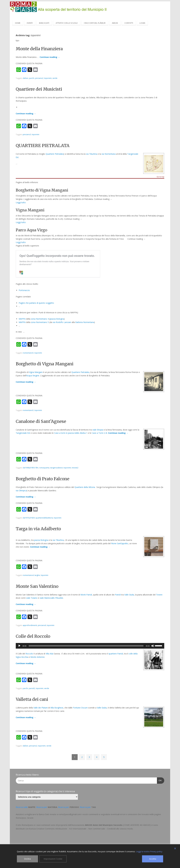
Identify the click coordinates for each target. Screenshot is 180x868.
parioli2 (32, 688)
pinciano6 (42, 625)
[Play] (19, 646)
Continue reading (50, 57)
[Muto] (153, 646)
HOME (18, 23)
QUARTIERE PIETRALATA (43, 146)
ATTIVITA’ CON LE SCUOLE (67, 23)
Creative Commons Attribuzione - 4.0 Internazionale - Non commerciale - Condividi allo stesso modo (85, 829)
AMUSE (115, 23)
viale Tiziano (32, 598)
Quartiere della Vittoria (85, 487)
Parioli (118, 595)
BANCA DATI (44, 23)
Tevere (159, 595)
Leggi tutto (21, 202)
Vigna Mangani (36, 372)
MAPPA (22, 319)
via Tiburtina (92, 154)
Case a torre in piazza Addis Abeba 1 (71, 433)
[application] (90, 646)
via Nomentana (109, 154)
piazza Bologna (57, 319)
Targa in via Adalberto (38, 529)
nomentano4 (28, 575)
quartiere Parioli (116, 654)
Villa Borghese (57, 708)
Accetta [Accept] (153, 859)
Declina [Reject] (27, 859)
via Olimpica (21, 491)
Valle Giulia (129, 595)
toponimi (48, 78)
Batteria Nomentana (85, 322)
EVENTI (30, 23)
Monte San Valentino (37, 586)
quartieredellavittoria (44, 518)
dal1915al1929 (29, 518)
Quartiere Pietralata (55, 154)
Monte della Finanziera (39, 49)
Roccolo (29, 654)
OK (159, 780)
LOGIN (142, 23)
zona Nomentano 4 (40, 319)
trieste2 (75, 468)
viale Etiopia (98, 430)
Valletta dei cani (32, 699)
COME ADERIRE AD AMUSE (137, 825)
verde (55, 78)
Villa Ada (49, 654)
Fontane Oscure (80, 708)
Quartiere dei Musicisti (39, 89)
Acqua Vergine (33, 376)
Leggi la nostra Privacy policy (149, 851)
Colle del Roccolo (33, 636)
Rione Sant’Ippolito (120, 543)
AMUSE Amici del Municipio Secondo (104, 825)
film (37, 468)
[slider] (86, 646)
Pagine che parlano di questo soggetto (36, 303)
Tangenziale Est (23, 433)
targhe (37, 575)
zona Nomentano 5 (40, 322)
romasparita (44, 468)
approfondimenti (30, 625)
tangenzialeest (56, 468)
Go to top (160, 177)
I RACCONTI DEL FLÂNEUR (95, 23)
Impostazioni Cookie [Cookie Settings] (53, 859)
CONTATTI (129, 23)
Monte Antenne (37, 657)
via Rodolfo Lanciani (62, 322)
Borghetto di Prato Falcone (43, 479)
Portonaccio (24, 290)
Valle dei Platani (41, 708)
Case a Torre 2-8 (99, 433)
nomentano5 (28, 353)
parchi (32, 78)
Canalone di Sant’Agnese (41, 421)
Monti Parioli (86, 595)
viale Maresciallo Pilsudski (51, 598)
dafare (26, 78)
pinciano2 (39, 78)
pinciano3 (27, 134)
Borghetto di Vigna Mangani (45, 364)
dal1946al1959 (29, 468)
